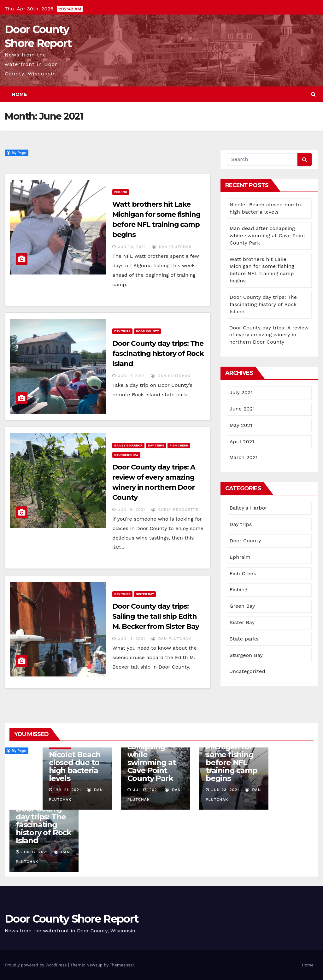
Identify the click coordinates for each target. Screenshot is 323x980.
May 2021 (241, 425)
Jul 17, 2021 (146, 790)
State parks (244, 639)
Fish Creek (179, 445)
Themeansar (122, 965)
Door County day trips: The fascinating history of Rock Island (158, 354)
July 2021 (241, 392)
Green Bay (242, 606)
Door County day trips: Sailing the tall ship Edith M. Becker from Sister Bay (156, 616)
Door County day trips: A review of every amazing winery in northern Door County (269, 335)
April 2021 (242, 442)
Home (19, 94)
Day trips (122, 331)
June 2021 (242, 409)
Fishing (121, 192)
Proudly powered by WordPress (36, 965)
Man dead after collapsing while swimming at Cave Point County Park (268, 236)
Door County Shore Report (72, 919)
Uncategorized (247, 671)
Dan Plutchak (172, 247)
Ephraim (240, 557)
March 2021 (244, 457)
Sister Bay (145, 594)
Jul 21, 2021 (68, 790)
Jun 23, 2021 (132, 247)
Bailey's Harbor (128, 445)
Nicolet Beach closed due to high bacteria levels (75, 766)
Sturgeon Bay (126, 455)
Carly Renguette (175, 510)
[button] (313, 94)
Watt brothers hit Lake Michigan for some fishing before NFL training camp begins (232, 755)
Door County (147, 331)
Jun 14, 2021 (132, 639)
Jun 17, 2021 (131, 376)
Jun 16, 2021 (132, 510)
